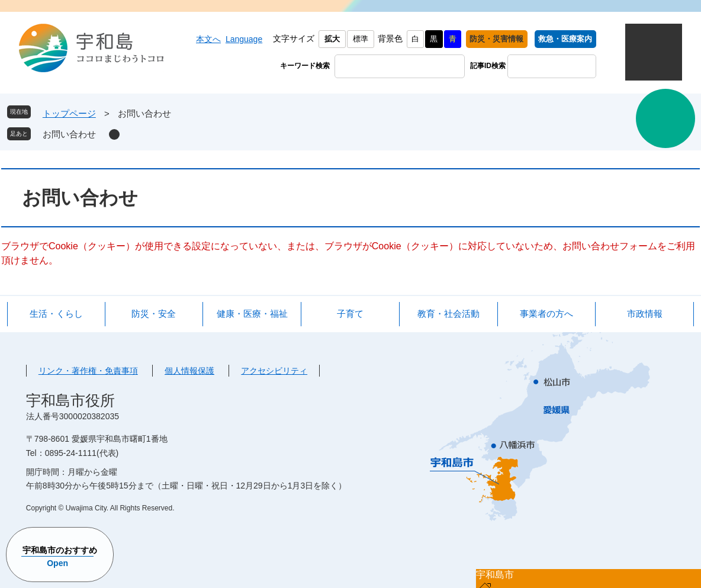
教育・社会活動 (448, 314)
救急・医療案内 (565, 39)
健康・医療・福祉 (252, 314)
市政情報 (645, 314)
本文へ (208, 39)
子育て (350, 314)
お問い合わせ (69, 134)
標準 (361, 39)
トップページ (69, 113)
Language (244, 39)
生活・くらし (56, 314)
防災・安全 (154, 314)
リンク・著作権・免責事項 (88, 371)
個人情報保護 (189, 371)
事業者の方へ (546, 314)
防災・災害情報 (496, 39)
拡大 (332, 39)
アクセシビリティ (274, 371)
